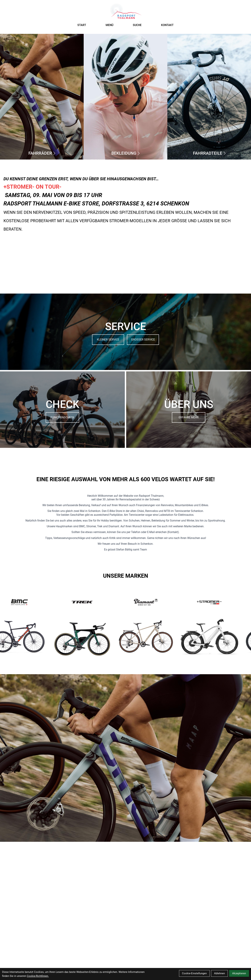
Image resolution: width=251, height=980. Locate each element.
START (82, 25)
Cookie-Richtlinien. (38, 976)
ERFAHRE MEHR (189, 417)
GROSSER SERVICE (143, 340)
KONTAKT (167, 25)
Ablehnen (219, 973)
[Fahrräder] (42, 97)
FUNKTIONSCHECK (62, 417)
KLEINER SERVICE (108, 340)
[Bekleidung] (125, 97)
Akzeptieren (239, 973)
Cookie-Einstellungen (194, 973)
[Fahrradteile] (209, 97)
